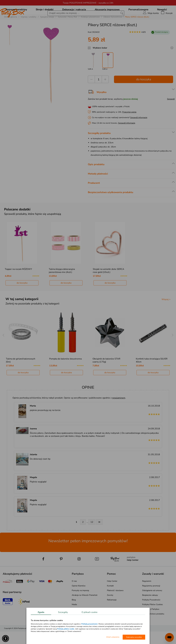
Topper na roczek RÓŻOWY (18, 282)
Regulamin (147, 594)
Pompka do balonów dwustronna (65, 371)
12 (92, 535)
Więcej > (166, 312)
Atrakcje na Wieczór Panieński (85, 608)
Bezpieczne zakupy (150, 608)
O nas (74, 594)
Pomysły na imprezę (80, 603)
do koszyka (144, 92)
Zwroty (110, 608)
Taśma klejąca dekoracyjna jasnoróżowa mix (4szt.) (62, 283)
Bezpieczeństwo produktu (153, 626)
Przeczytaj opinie (129, 125)
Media (74, 617)
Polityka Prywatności (151, 612)
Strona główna (11, 29)
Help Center (112, 594)
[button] (5, 638)
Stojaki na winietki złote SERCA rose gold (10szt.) (108, 283)
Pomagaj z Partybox (151, 622)
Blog (74, 612)
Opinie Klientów (79, 598)
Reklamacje (112, 612)
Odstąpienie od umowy (152, 603)
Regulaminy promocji (151, 598)
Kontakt (110, 598)
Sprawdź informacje (139, 130)
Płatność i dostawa (115, 603)
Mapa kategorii (78, 622)
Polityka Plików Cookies (152, 617)
